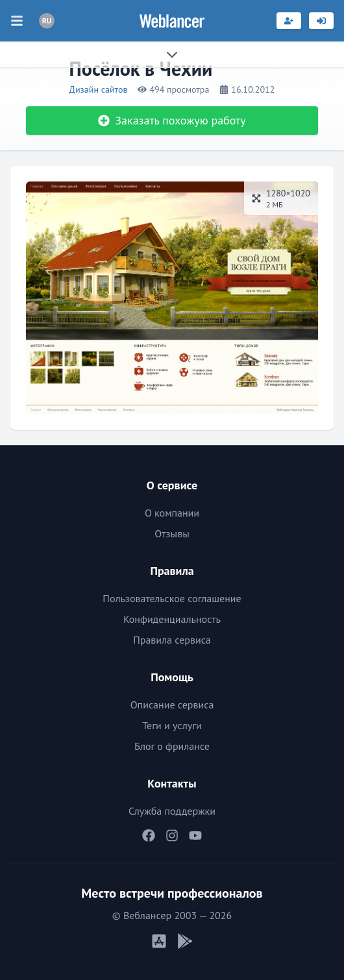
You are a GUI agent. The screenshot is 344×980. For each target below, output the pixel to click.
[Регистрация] (289, 21)
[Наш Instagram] (172, 835)
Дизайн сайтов (99, 89)
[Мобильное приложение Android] (185, 941)
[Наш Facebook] (149, 835)
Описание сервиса (172, 705)
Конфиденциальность (172, 619)
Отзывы (172, 533)
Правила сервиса (172, 640)
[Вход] (321, 21)
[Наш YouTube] (195, 835)
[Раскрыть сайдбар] (172, 54)
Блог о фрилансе (172, 746)
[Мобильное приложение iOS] (159, 941)
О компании (172, 513)
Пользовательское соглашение (172, 598)
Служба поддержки (172, 811)
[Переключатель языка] (47, 21)
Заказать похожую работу (172, 120)
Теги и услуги (172, 725)
